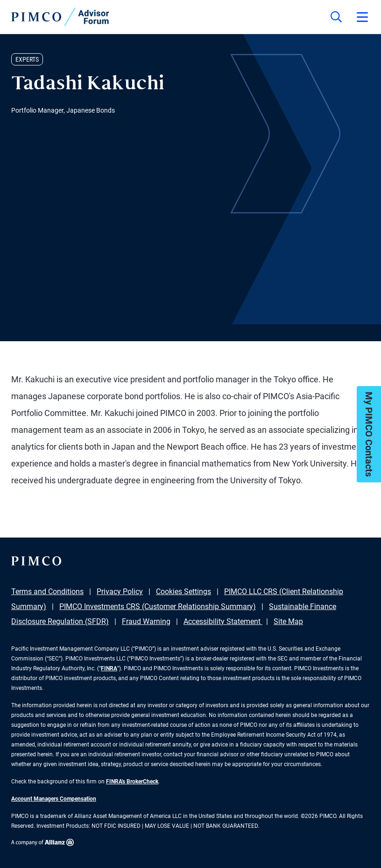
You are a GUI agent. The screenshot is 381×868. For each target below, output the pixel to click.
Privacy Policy (120, 592)
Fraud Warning (146, 621)
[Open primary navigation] (362, 17)
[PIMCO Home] (60, 17)
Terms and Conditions (47, 592)
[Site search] (336, 17)
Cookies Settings (183, 592)
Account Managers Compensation (54, 799)
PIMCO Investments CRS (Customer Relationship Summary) (158, 606)
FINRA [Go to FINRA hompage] (109, 668)
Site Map (288, 621)
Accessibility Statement (223, 621)
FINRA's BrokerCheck (132, 782)
